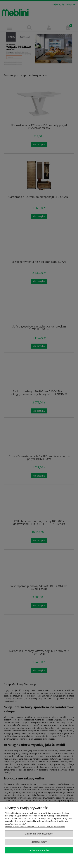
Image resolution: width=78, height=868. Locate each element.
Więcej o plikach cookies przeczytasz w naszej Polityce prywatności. (35, 827)
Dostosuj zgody (39, 842)
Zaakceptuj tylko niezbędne (39, 834)
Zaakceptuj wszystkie (39, 850)
